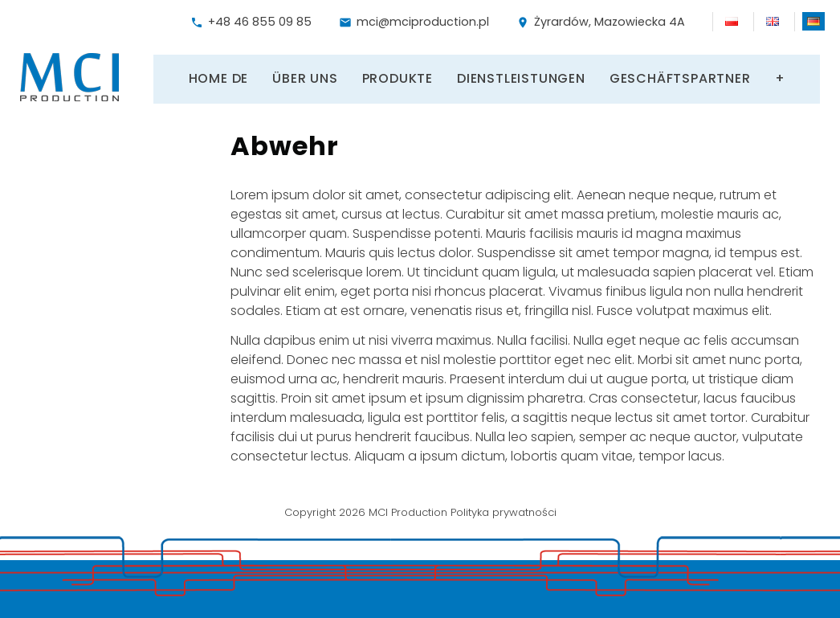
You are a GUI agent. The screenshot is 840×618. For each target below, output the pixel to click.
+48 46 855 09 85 (251, 22)
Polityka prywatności (504, 509)
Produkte (398, 77)
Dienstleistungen (521, 77)
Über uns (305, 77)
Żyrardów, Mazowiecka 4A (601, 22)
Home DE (219, 77)
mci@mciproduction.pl (414, 22)
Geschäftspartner (680, 77)
